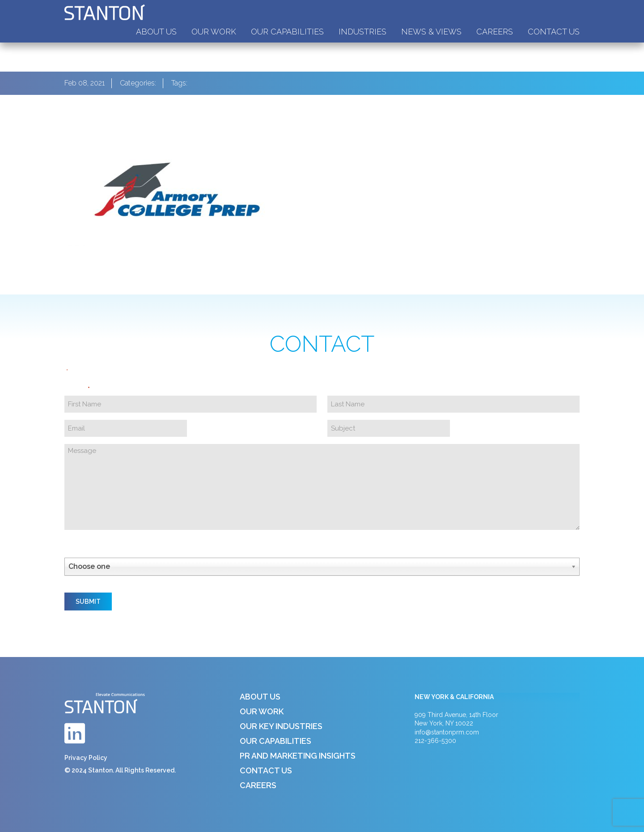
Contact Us (554, 32)
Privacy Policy (86, 758)
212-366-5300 (435, 741)
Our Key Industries (281, 726)
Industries (362, 32)
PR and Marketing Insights (298, 756)
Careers (495, 32)
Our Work (214, 32)
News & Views (431, 32)
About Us (156, 32)
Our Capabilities (287, 32)
